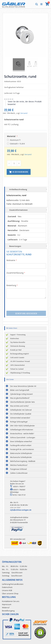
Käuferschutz (15, 338)
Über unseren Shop (10, 593)
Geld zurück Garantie (17, 358)
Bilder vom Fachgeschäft (20, 390)
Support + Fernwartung (18, 335)
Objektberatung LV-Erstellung (20, 373)
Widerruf (6, 608)
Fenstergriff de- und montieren (22, 449)
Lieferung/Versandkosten (13, 584)
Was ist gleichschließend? (20, 398)
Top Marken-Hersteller (18, 342)
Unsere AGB (7, 590)
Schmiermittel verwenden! (20, 418)
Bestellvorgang (8, 611)
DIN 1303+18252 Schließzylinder (23, 426)
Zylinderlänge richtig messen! (21, 394)
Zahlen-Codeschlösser (19, 473)
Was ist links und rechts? (19, 406)
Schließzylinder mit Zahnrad (21, 410)
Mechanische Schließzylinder (21, 457)
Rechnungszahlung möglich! (20, 354)
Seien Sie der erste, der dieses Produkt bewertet (25, 103)
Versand (24, 113)
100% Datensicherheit (17, 365)
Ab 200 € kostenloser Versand (20, 361)
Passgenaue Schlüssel (18, 469)
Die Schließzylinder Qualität (21, 414)
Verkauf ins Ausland (17, 369)
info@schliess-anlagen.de (21, 510)
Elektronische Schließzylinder (21, 453)
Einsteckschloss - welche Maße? (22, 434)
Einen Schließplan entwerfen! (21, 441)
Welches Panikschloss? (19, 465)
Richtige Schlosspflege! (19, 422)
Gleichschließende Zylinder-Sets (22, 402)
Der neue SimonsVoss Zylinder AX (23, 386)
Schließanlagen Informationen (22, 430)
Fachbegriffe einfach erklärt (21, 445)
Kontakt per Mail (16, 350)
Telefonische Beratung (18, 346)
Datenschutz (7, 587)
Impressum (7, 604)
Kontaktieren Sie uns (11, 601)
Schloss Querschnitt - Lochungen (23, 438)
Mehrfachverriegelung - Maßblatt (23, 461)
